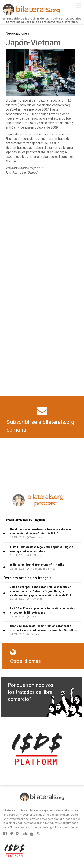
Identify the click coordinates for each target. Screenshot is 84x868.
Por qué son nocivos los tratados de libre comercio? (31, 692)
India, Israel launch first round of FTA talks (37, 565)
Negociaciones (17, 33)
